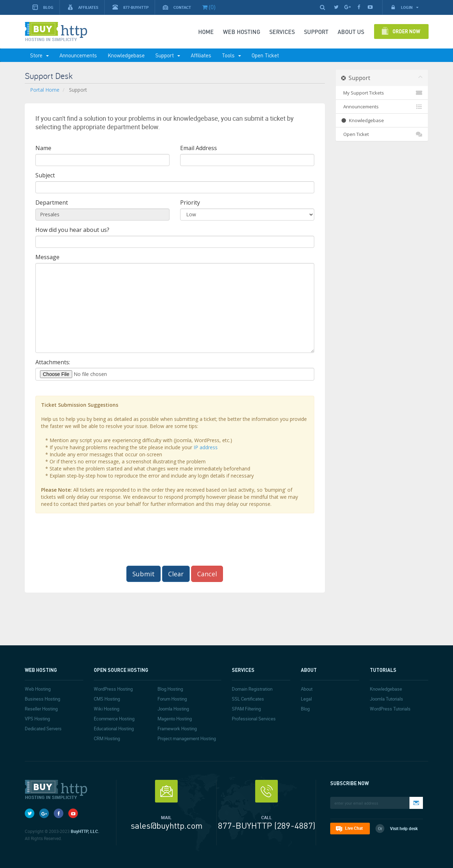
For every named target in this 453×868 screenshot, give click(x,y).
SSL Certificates (248, 699)
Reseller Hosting (41, 709)
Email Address (199, 148)
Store (39, 55)
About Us (351, 32)
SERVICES (282, 32)
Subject (45, 175)
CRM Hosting (107, 738)
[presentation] (175, 539)
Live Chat (354, 828)
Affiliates (83, 7)
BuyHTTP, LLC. (85, 831)
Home (206, 32)
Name (43, 148)
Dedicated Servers (43, 729)
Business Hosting (42, 699)
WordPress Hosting (113, 689)
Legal (306, 699)
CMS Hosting (107, 699)
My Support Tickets (382, 93)
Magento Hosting (175, 719)
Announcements (78, 55)
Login (404, 7)
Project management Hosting (187, 738)
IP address (206, 447)
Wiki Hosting (107, 709)
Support (168, 55)
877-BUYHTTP (131, 7)
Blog (43, 7)
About (307, 689)
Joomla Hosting (173, 709)
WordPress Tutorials (390, 709)
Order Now (406, 31)
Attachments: (53, 362)
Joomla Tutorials (386, 699)
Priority (190, 202)
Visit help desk (404, 828)
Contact (177, 7)
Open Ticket (265, 55)
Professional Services (254, 719)
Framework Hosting (177, 729)
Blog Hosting (170, 689)
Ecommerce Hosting (114, 719)
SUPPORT (316, 32)
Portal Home (45, 90)
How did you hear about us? (72, 230)
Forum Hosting (172, 699)
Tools (231, 55)
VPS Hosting (37, 719)
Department (52, 202)
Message (47, 257)
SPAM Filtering (246, 709)
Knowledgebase (126, 55)
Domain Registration (252, 689)
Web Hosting (242, 32)
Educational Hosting (114, 729)
